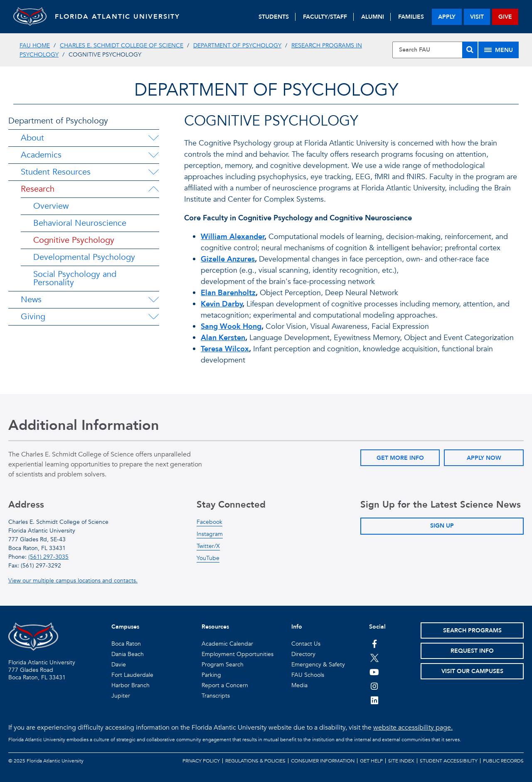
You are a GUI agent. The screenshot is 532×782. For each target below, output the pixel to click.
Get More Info (400, 458)
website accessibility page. (413, 728)
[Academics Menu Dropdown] (153, 155)
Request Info (472, 651)
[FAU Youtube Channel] (374, 672)
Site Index (401, 761)
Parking (211, 675)
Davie (119, 665)
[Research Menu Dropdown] (153, 189)
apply (447, 17)
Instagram (210, 534)
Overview (51, 206)
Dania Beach (128, 654)
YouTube (208, 558)
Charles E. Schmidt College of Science (122, 46)
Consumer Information (323, 761)
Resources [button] (215, 627)
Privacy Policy (201, 761)
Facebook (209, 522)
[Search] (470, 50)
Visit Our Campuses (472, 671)
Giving (33, 317)
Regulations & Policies (255, 761)
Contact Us (306, 644)
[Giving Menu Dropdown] (153, 317)
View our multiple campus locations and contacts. (73, 581)
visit (477, 17)
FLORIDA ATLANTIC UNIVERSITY (117, 17)
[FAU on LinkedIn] (374, 700)
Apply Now (484, 458)
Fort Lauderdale (132, 675)
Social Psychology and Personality (75, 278)
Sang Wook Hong (231, 327)
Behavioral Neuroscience (80, 223)
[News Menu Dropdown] (153, 300)
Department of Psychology (237, 46)
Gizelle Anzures (228, 259)
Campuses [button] (125, 627)
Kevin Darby (222, 304)
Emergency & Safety (318, 665)
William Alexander (233, 237)
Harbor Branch (131, 685)
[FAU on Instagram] (374, 686)
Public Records (503, 761)
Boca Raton (126, 644)
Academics (41, 155)
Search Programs (472, 630)
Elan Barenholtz (228, 293)
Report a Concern (225, 685)
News (31, 300)
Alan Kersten (223, 338)
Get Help (371, 761)
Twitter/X (208, 546)
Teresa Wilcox (225, 349)
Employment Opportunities (238, 654)
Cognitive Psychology (74, 240)
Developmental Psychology (84, 257)
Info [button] (297, 627)
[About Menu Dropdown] (153, 138)
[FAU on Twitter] (374, 658)
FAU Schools (308, 675)
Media (299, 685)
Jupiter (121, 696)
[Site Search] (435, 50)
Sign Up (442, 526)
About (32, 138)
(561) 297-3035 (48, 557)
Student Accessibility (449, 761)
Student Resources (56, 172)
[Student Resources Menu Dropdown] (153, 172)
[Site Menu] (499, 50)
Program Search (223, 665)
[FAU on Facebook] (374, 644)
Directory (303, 654)
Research (38, 189)
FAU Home (35, 46)
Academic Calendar (227, 644)
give (505, 17)
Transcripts (216, 696)
